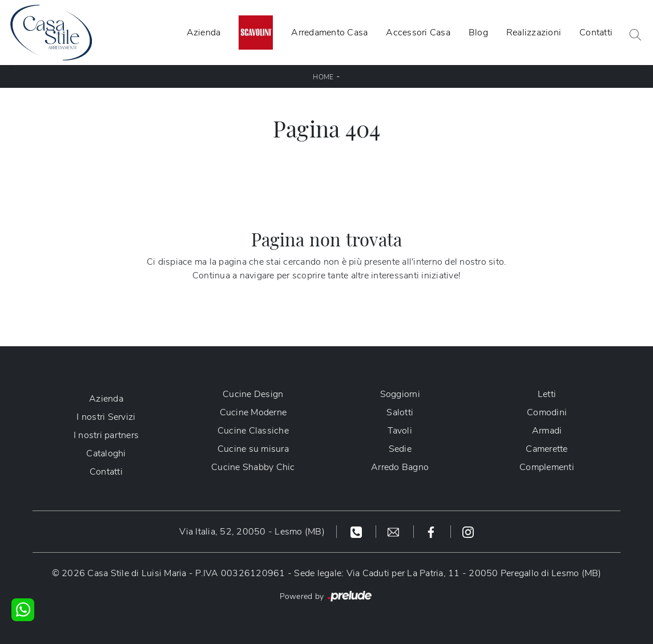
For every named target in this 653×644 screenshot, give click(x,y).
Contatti (596, 33)
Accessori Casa (418, 33)
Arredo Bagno (400, 467)
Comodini (547, 412)
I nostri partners (106, 435)
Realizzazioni (534, 33)
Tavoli (400, 431)
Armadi (547, 431)
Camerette (547, 449)
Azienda (204, 33)
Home (323, 77)
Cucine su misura (253, 449)
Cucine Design (253, 394)
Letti (547, 394)
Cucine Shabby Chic (253, 467)
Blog (478, 33)
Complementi (547, 467)
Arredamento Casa (329, 33)
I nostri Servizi (106, 417)
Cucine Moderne (253, 412)
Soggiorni (400, 394)
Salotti (400, 412)
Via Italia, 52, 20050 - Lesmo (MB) (252, 532)
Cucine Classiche (253, 431)
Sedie (400, 449)
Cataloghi (106, 453)
